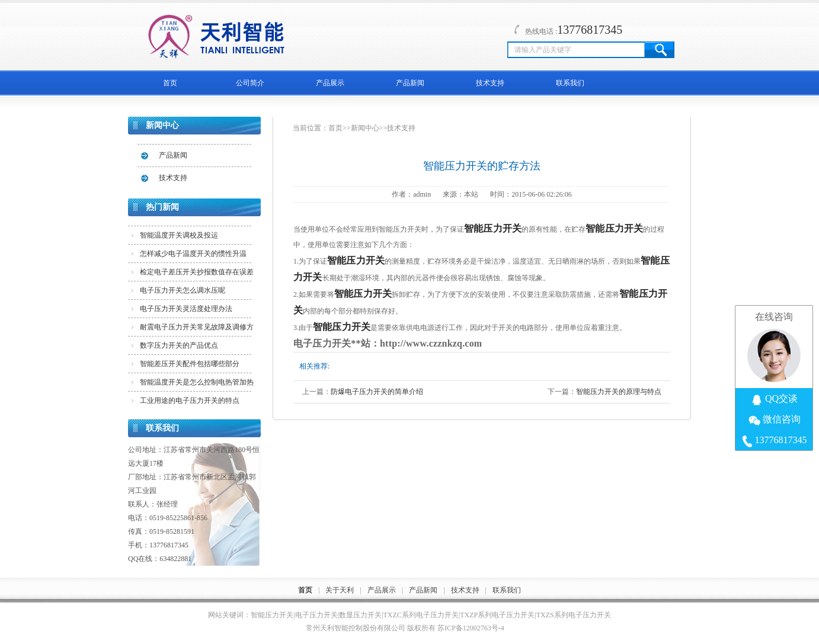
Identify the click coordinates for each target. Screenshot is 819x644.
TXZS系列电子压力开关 (574, 615)
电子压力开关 (316, 615)
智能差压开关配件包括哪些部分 (190, 364)
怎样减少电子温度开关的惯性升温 (193, 254)
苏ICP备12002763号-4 (471, 628)
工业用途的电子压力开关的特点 (190, 401)
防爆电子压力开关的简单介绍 (377, 392)
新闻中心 (365, 128)
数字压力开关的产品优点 (179, 345)
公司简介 (250, 83)
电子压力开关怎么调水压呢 (183, 290)
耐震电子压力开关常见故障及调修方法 (197, 329)
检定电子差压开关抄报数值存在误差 (197, 272)
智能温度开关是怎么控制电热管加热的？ (197, 385)
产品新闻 (410, 83)
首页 (170, 83)
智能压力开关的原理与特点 (619, 392)
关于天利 (340, 590)
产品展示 (330, 83)
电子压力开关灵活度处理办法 (186, 309)
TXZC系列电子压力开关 (421, 615)
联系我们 (570, 83)
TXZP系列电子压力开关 (497, 615)
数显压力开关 (360, 615)
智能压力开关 (272, 615)
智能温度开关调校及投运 (179, 235)
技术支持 (490, 83)
